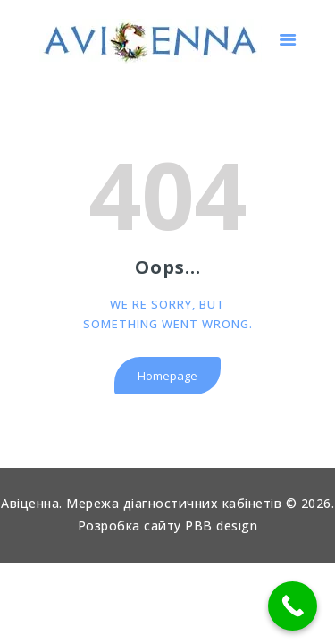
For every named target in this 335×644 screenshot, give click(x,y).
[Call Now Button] (293, 606)
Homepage (167, 376)
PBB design (221, 525)
